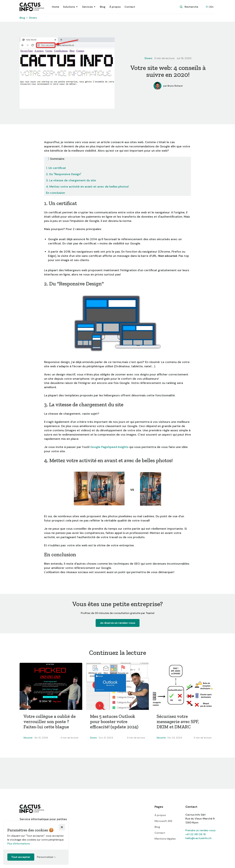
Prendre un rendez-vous (200, 830)
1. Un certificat (56, 168)
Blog (103, 7)
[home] (32, 7)
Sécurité (28, 738)
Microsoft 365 (163, 821)
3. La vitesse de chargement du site (71, 180)
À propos (115, 7)
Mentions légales (165, 839)
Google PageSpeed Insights (109, 447)
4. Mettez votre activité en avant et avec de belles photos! (87, 187)
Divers (33, 18)
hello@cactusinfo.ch (198, 838)
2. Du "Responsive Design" (64, 174)
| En (210, 7)
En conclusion (55, 193)
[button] (71, 7)
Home (55, 7)
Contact (130, 7)
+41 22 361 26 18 (196, 834)
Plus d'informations (19, 844)
